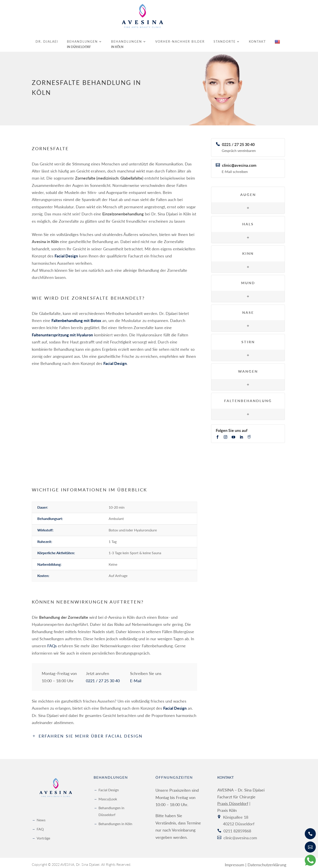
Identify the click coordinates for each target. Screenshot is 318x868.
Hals (248, 221)
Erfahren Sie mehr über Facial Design (91, 733)
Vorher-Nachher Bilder (180, 39)
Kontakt (257, 39)
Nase (248, 309)
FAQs (52, 643)
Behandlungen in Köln (115, 821)
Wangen (248, 368)
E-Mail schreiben (235, 168)
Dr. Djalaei (47, 39)
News (41, 817)
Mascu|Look (108, 796)
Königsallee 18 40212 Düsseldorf (239, 817)
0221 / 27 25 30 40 (103, 678)
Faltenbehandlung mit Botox (76, 317)
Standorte (225, 39)
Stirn (248, 339)
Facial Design (109, 787)
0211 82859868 (237, 828)
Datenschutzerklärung (267, 862)
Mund (248, 280)
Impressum (235, 862)
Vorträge (43, 835)
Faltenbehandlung (248, 398)
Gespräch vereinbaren (239, 148)
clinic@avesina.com (239, 162)
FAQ (40, 826)
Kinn (248, 250)
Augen (248, 191)
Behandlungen (82, 39)
